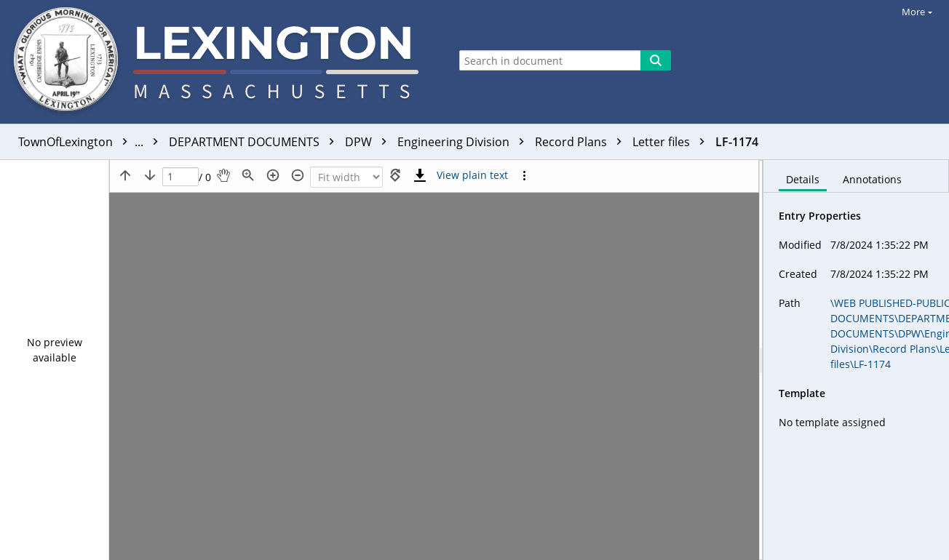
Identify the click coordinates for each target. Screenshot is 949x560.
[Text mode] (472, 175)
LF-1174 (737, 142)
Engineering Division (464, 142)
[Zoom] (346, 177)
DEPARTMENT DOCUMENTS (255, 142)
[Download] (420, 175)
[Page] (180, 177)
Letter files (672, 142)
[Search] (656, 60)
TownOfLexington (92, 142)
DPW (369, 142)
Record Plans (582, 142)
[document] (856, 360)
